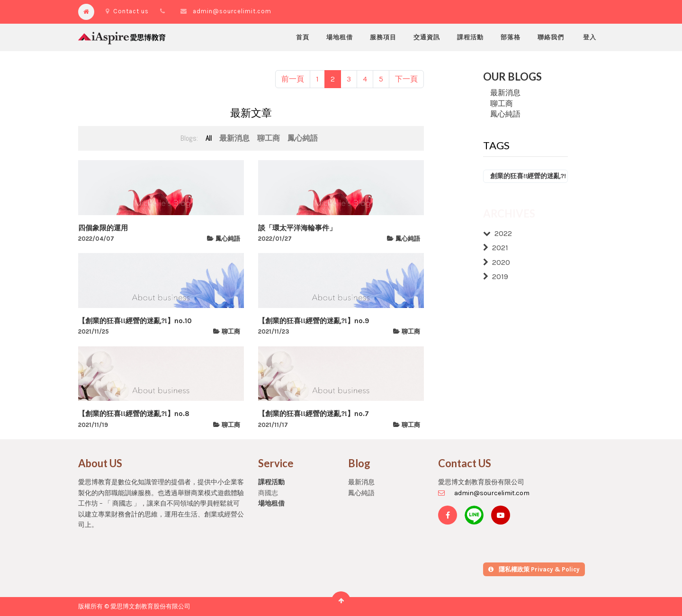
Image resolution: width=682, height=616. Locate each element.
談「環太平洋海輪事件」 (297, 228)
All (209, 138)
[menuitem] (303, 37)
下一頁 (406, 79)
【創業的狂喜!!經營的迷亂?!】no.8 (134, 414)
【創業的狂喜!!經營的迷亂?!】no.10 (135, 321)
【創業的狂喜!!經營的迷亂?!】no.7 (314, 414)
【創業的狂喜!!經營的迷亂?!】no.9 (314, 321)
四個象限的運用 (103, 228)
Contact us (127, 11)
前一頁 (293, 79)
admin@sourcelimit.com (232, 11)
